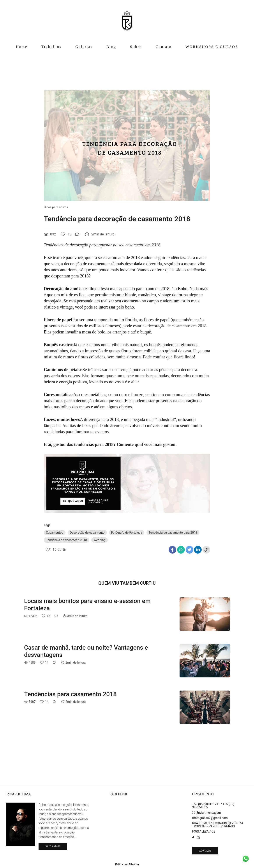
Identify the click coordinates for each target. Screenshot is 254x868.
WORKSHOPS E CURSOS (212, 47)
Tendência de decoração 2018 (66, 540)
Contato (163, 47)
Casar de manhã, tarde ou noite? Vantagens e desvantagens (86, 651)
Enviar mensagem (209, 813)
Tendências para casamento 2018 (70, 694)
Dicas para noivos (56, 207)
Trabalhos (52, 47)
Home (22, 47)
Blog (111, 47)
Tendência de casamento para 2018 (173, 533)
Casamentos (55, 533)
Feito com (127, 864)
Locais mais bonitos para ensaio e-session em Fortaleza (87, 605)
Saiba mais (53, 846)
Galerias (84, 47)
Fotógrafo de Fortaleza (127, 533)
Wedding (99, 540)
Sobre (136, 47)
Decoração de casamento (87, 533)
